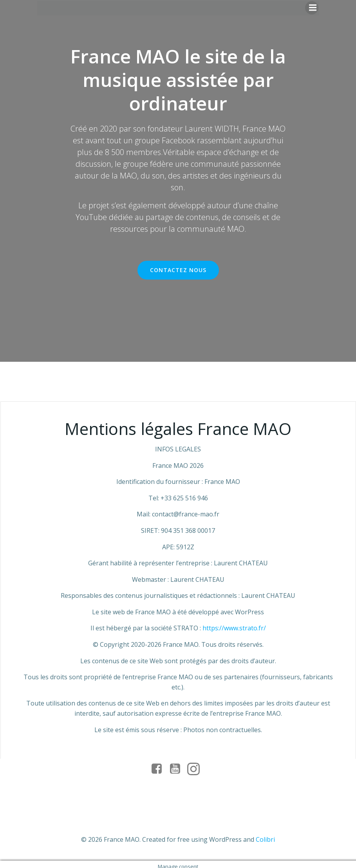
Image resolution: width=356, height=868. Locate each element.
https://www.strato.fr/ (234, 628)
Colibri (265, 835)
